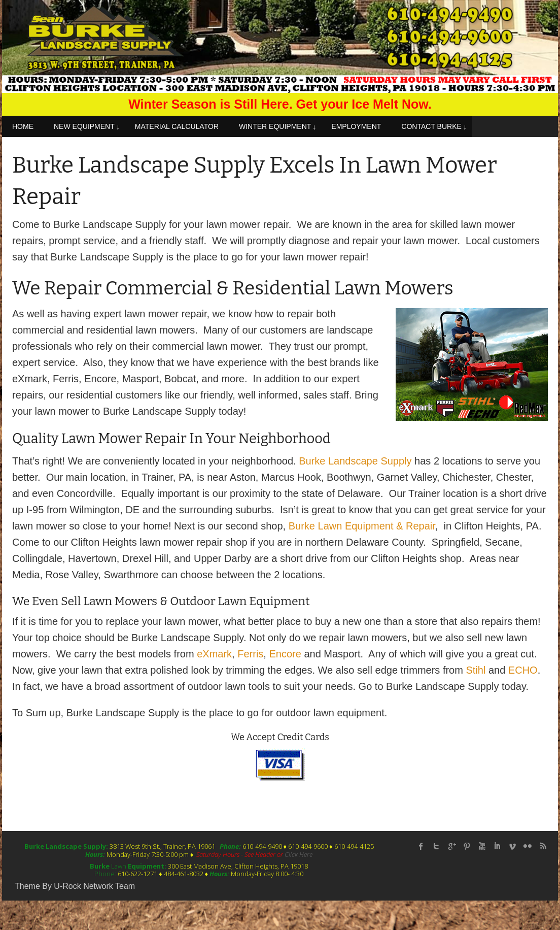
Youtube (482, 846)
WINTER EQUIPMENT (275, 126)
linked (497, 846)
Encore (285, 654)
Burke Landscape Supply (355, 461)
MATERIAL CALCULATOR (177, 126)
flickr (528, 846)
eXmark (214, 654)
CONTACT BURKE (431, 126)
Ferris (250, 654)
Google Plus (451, 846)
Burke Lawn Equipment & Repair (362, 526)
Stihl (476, 670)
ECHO (523, 670)
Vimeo (512, 846)
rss (543, 846)
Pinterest (467, 846)
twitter (436, 846)
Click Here (299, 854)
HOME (23, 126)
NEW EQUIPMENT (84, 126)
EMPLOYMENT (356, 126)
